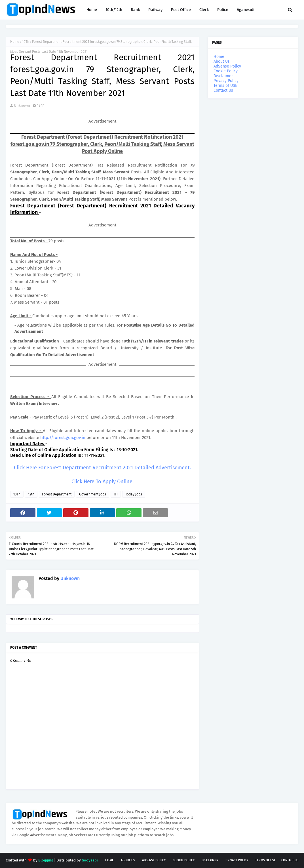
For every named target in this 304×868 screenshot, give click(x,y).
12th (31, 494)
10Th (26, 42)
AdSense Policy (227, 66)
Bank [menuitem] (135, 10)
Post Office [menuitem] (181, 10)
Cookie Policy (226, 71)
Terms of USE (225, 86)
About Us (222, 61)
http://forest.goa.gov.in (63, 438)
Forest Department (57, 494)
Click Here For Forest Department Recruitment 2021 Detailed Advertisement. (102, 468)
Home (15, 42)
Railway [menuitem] (155, 10)
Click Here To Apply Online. (103, 482)
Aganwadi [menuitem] (246, 10)
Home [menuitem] (92, 10)
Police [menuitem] (223, 10)
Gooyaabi (90, 860)
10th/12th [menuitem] (114, 10)
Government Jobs (93, 494)
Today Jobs (134, 494)
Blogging (46, 860)
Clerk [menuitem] (204, 10)
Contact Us (223, 90)
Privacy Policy (226, 81)
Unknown (22, 105)
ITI (116, 494)
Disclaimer (223, 76)
